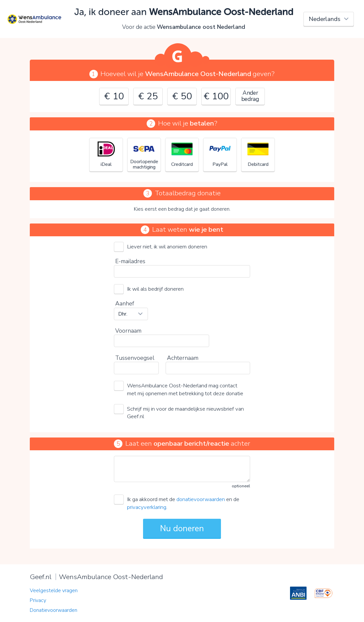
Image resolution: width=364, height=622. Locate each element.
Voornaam (128, 331)
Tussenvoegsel (135, 358)
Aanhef (125, 303)
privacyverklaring (147, 507)
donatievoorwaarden (201, 499)
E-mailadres (130, 261)
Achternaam (183, 358)
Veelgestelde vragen (54, 591)
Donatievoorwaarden (54, 610)
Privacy (38, 600)
